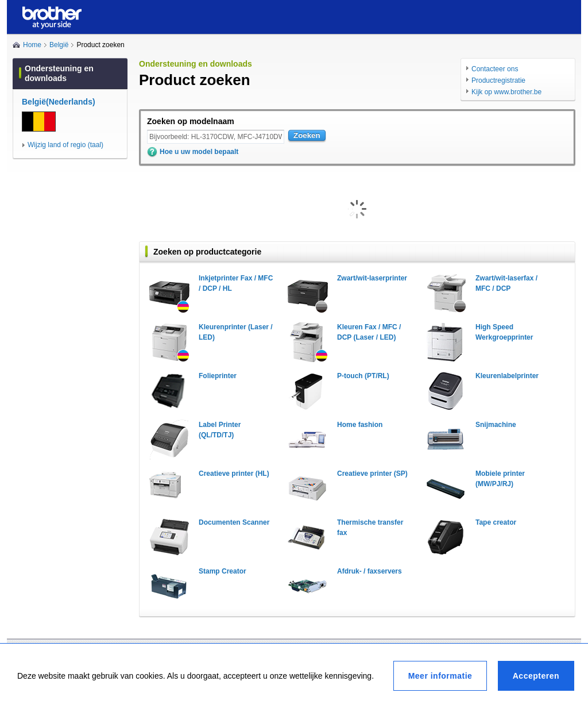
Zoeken (307, 135)
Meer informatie (440, 676)
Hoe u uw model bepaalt (199, 152)
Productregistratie (498, 80)
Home (32, 45)
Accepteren (536, 676)
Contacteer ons (495, 69)
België (59, 45)
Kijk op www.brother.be (506, 92)
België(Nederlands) (59, 102)
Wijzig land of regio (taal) (65, 145)
